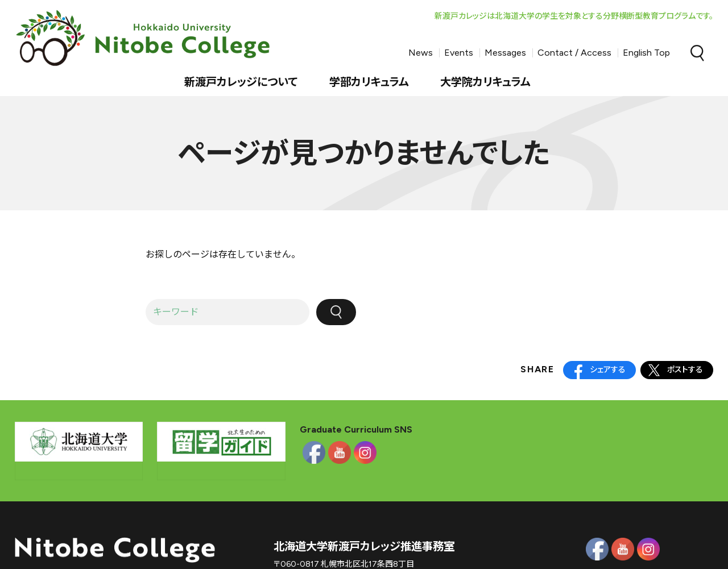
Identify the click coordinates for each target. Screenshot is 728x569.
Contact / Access (574, 53)
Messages (505, 53)
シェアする (608, 370)
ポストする (685, 370)
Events (459, 53)
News (421, 53)
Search (697, 53)
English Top (646, 53)
